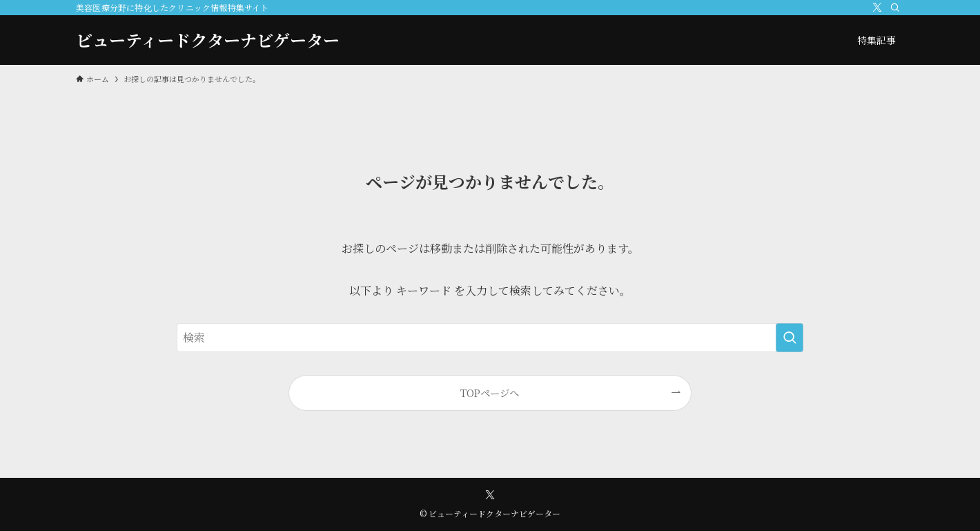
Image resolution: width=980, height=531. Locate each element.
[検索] (895, 8)
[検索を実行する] (790, 338)
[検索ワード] (490, 338)
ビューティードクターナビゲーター (208, 40)
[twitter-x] (877, 8)
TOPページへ (490, 393)
